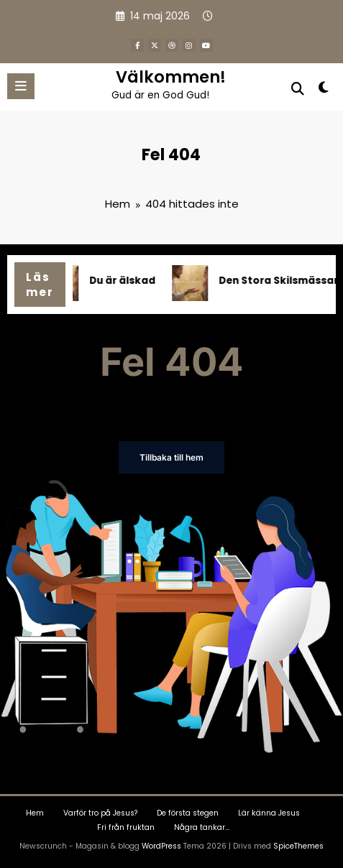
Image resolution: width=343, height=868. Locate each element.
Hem (35, 813)
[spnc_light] (324, 90)
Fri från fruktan (126, 827)
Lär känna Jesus (269, 813)
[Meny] (21, 86)
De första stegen (188, 813)
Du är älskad (127, 281)
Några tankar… (202, 827)
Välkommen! (171, 77)
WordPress (161, 846)
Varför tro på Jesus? (100, 813)
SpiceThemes (298, 846)
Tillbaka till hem (171, 457)
